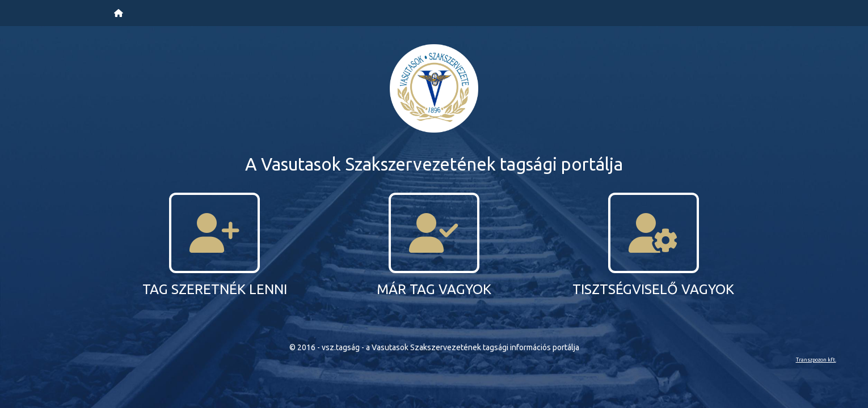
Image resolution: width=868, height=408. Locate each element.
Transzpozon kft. (816, 360)
